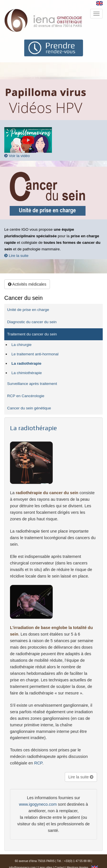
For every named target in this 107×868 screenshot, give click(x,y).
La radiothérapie (26, 363)
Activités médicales (27, 284)
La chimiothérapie (27, 373)
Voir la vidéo (17, 156)
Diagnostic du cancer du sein (32, 322)
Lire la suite (16, 256)
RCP (38, 763)
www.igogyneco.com (38, 804)
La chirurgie (22, 345)
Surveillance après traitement (32, 384)
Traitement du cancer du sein (32, 334)
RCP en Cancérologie (26, 396)
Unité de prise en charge (28, 310)
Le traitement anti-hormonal (35, 354)
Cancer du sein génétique (29, 408)
